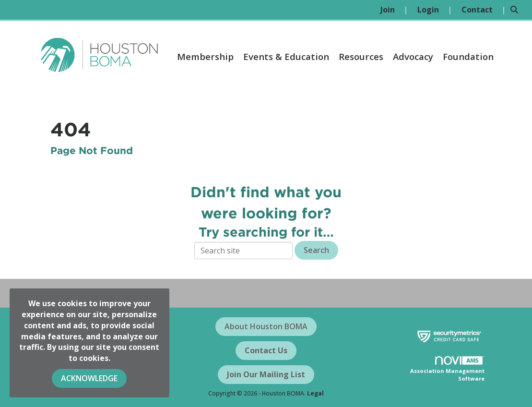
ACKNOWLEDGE (89, 378)
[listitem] (394, 10)
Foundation (468, 56)
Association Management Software (447, 369)
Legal (315, 393)
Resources (361, 56)
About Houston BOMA (266, 326)
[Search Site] (518, 10)
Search (316, 250)
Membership (205, 56)
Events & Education (286, 56)
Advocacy (413, 56)
